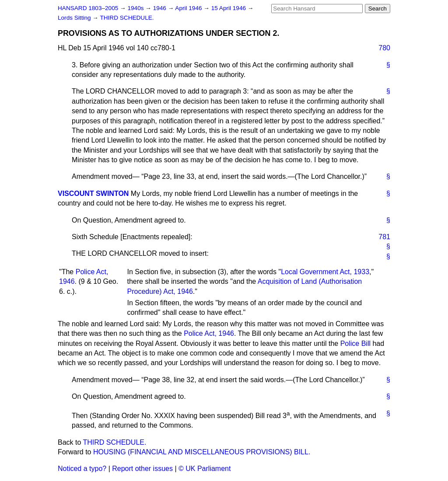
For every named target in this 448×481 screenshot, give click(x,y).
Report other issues (142, 469)
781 (384, 237)
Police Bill (355, 343)
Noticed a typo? (82, 469)
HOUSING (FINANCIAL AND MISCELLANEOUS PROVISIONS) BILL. (202, 452)
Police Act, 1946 (209, 333)
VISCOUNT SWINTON (93, 193)
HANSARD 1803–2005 (88, 8)
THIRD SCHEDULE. (127, 18)
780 (384, 48)
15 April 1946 (229, 8)
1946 (161, 8)
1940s (136, 8)
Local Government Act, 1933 (325, 272)
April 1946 (189, 8)
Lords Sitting (75, 18)
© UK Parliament (205, 469)
